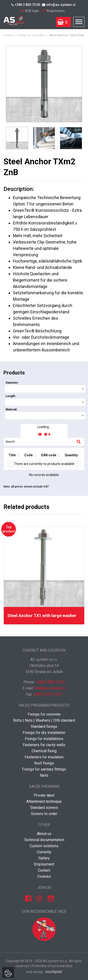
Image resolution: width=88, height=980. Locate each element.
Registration (53, 11)
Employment (44, 864)
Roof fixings (44, 763)
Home (8, 35)
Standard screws (44, 808)
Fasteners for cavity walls (44, 745)
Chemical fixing (44, 751)
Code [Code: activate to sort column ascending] (28, 455)
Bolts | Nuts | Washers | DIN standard (44, 720)
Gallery (44, 858)
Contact (44, 870)
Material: (11, 409)
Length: (11, 396)
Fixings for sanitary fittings (44, 769)
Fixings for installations (44, 739)
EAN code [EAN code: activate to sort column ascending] (49, 455)
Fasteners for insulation (44, 757)
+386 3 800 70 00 (26, 5)
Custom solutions (44, 846)
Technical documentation (44, 840)
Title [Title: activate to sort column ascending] (12, 455)
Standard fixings (44, 726)
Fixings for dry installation (44, 733)
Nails (44, 775)
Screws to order (44, 814)
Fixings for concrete (30, 35)
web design (35, 972)
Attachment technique (44, 801)
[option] (44, 84)
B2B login (30, 11)
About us (44, 834)
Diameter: (12, 383)
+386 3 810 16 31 (48, 694)
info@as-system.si (59, 5)
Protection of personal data (52, 966)
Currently (44, 852)
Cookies (44, 876)
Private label (44, 795)
